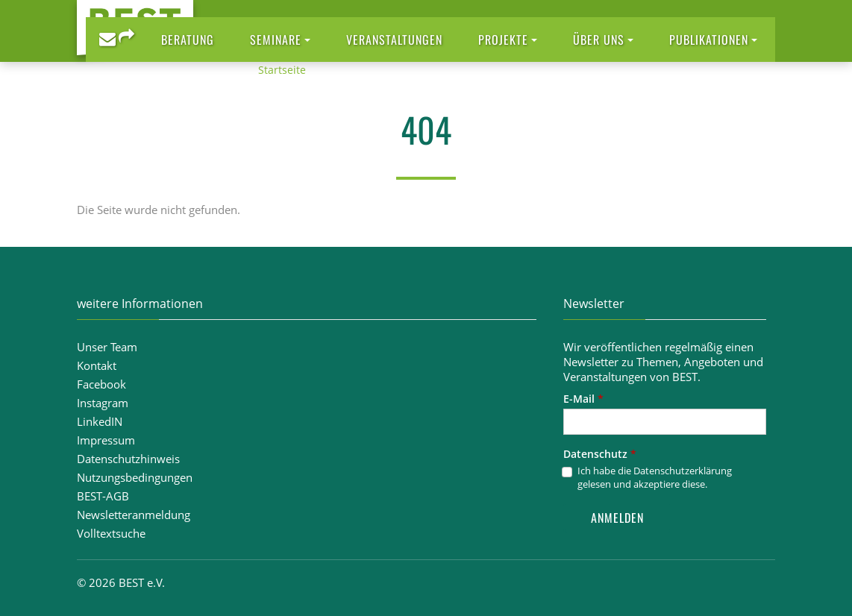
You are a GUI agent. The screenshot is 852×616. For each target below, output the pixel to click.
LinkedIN (100, 421)
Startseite (282, 70)
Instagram (103, 403)
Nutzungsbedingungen (135, 477)
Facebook (101, 384)
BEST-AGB (103, 496)
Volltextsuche (111, 533)
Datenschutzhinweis (128, 459)
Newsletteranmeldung (134, 515)
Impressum (106, 440)
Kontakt (97, 365)
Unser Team (107, 347)
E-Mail (583, 399)
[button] (280, 40)
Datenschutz (600, 454)
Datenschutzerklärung (683, 471)
